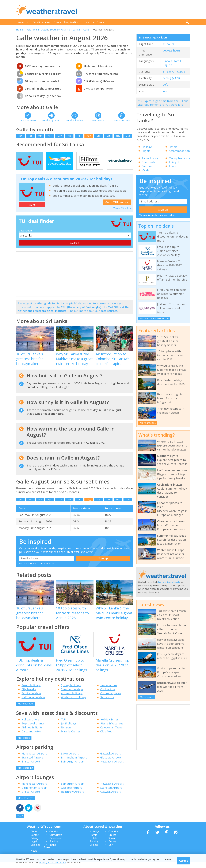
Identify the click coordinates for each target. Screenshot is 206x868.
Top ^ (20, 822)
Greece (112, 841)
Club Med (106, 737)
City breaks (29, 695)
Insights (88, 22)
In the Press (50, 852)
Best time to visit (28, 120)
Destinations (42, 22)
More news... (147, 697)
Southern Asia (58, 30)
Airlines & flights (32, 733)
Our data (54, 837)
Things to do (177, 162)
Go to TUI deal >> (117, 208)
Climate (94, 851)
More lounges (26, 804)
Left (165, 85)
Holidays (147, 147)
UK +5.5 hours (172, 50)
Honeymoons (109, 691)
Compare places (111, 699)
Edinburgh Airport (73, 767)
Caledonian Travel (112, 733)
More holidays (26, 709)
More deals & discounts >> (154, 318)
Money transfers (179, 158)
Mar (40, 136)
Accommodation (179, 151)
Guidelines (55, 844)
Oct (108, 136)
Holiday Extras (109, 725)
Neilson (66, 733)
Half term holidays (33, 703)
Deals (57, 22)
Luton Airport (70, 759)
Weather (24, 22)
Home (20, 30)
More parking (25, 774)
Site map (36, 851)
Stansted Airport (32, 763)
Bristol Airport (31, 767)
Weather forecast (75, 120)
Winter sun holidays (74, 703)
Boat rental (149, 162)
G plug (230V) (171, 78)
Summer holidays (72, 695)
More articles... (148, 423)
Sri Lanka (75, 30)
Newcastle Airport (112, 767)
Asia (29, 30)
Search (102, 22)
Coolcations (108, 695)
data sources (109, 317)
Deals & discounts (122, 120)
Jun (69, 136)
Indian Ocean (41, 30)
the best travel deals (169, 582)
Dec (128, 136)
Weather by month (51, 120)
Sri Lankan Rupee (174, 71)
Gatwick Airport (110, 759)
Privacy (35, 844)
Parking (94, 847)
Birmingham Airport (74, 763)
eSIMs (145, 170)
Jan (20, 136)
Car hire (147, 166)
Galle (86, 30)
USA (111, 851)
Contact (35, 841)
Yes (165, 91)
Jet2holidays (69, 729)
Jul (79, 136)
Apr (50, 136)
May (60, 136)
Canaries (113, 837)
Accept (183, 861)
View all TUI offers (122, 214)
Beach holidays (31, 691)
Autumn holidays (72, 699)
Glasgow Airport (111, 763)
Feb (30, 136)
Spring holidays (71, 691)
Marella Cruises (71, 737)
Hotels (173, 147)
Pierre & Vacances (112, 729)
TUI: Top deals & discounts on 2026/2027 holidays (66, 185)
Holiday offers (30, 725)
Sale (32, 210)
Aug (89, 136)
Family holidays (31, 699)
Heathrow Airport (72, 798)
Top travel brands (33, 729)
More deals (24, 744)
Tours (173, 166)
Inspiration (72, 22)
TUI (63, 725)
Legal (34, 847)
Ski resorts (107, 703)
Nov (118, 136)
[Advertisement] (136, 10)
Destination (25, 236)
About (34, 837)
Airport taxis (150, 158)
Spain (112, 844)
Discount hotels (32, 737)
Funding (54, 847)
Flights (146, 151)
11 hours (168, 44)
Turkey (112, 847)
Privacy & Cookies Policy (53, 863)
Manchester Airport (34, 759)
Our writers (56, 841)
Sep (99, 136)
